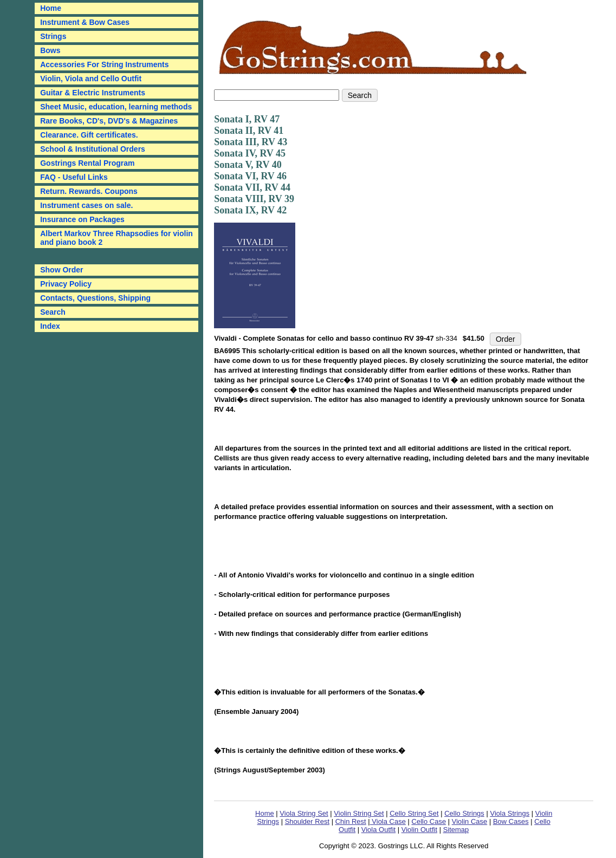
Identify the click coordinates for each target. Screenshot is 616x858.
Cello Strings (464, 813)
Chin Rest (351, 821)
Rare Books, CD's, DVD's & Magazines (109, 121)
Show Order (61, 270)
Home (265, 813)
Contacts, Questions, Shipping (95, 298)
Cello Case (429, 821)
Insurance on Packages (82, 219)
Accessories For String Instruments (104, 64)
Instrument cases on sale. (86, 205)
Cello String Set (414, 813)
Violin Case (470, 821)
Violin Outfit (419, 830)
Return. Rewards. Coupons (89, 191)
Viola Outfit (378, 830)
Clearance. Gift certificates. (89, 135)
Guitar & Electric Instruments (93, 93)
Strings (53, 36)
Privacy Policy (66, 284)
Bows (50, 50)
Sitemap (456, 830)
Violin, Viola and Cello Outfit (91, 79)
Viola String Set (304, 813)
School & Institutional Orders (93, 149)
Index (50, 326)
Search (53, 312)
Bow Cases (511, 821)
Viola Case (388, 821)
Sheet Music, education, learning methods (116, 107)
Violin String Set (359, 813)
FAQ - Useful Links (74, 177)
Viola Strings (510, 813)
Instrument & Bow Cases (85, 22)
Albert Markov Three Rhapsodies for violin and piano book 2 (116, 238)
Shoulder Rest (307, 821)
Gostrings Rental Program (87, 163)
